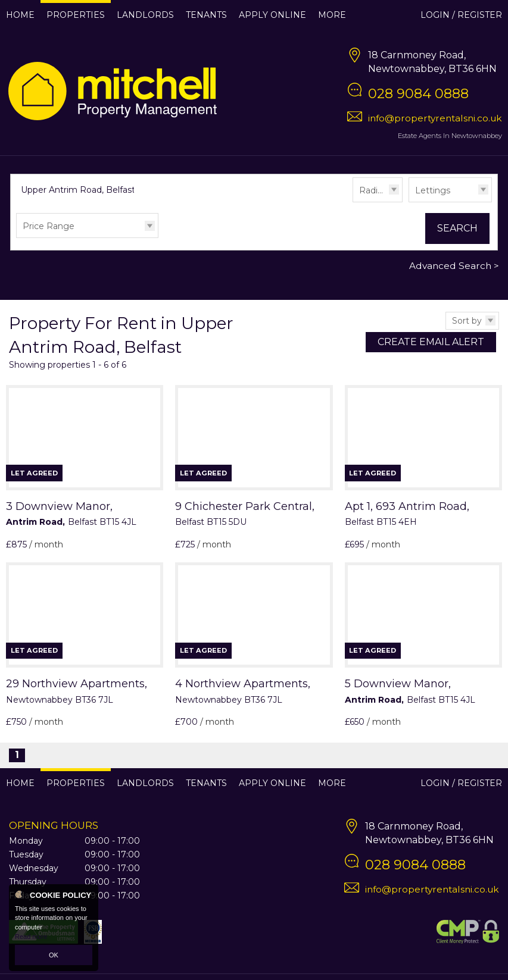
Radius (373, 190)
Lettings (433, 190)
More (332, 15)
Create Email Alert (431, 342)
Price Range (49, 226)
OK (54, 955)
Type (409, 201)
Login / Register (461, 15)
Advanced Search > (454, 266)
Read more (31, 937)
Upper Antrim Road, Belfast (84, 190)
